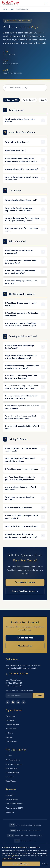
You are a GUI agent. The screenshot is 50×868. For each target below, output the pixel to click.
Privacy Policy (13, 856)
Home (5, 9)
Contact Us (10, 812)
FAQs (12, 9)
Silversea (9, 737)
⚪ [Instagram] (13, 702)
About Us (9, 756)
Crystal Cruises (11, 741)
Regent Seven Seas (12, 724)
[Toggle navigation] (46, 3)
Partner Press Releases (14, 804)
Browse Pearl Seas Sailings (25, 591)
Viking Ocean (10, 716)
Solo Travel (10, 777)
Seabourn (9, 733)
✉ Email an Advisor (25, 646)
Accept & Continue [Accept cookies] (21, 864)
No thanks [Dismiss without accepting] (45, 864)
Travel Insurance (12, 800)
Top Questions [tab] (29, 100)
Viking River (10, 720)
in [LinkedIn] (24, 702)
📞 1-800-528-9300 (25, 638)
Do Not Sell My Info (9, 858)
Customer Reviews (12, 773)
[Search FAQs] (25, 88)
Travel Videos (11, 781)
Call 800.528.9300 (25, 582)
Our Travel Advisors (13, 760)
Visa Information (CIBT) (14, 808)
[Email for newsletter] (19, 695)
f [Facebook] (8, 702)
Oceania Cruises (12, 729)
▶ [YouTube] (18, 702)
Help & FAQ (9, 795)
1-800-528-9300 (19, 674)
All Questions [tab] (11, 100)
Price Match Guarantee (14, 764)
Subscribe (38, 695)
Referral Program (12, 768)
